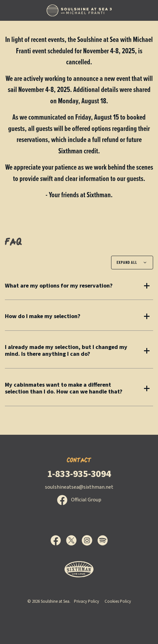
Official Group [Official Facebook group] (79, 500)
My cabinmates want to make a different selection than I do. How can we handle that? (64, 388)
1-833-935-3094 (79, 474)
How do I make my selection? (43, 316)
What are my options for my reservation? (59, 286)
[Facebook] (58, 540)
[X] (74, 540)
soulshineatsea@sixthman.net (79, 487)
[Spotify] (103, 540)
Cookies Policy (118, 601)
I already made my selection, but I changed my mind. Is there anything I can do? (66, 351)
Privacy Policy (86, 601)
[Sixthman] (79, 569)
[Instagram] (90, 540)
